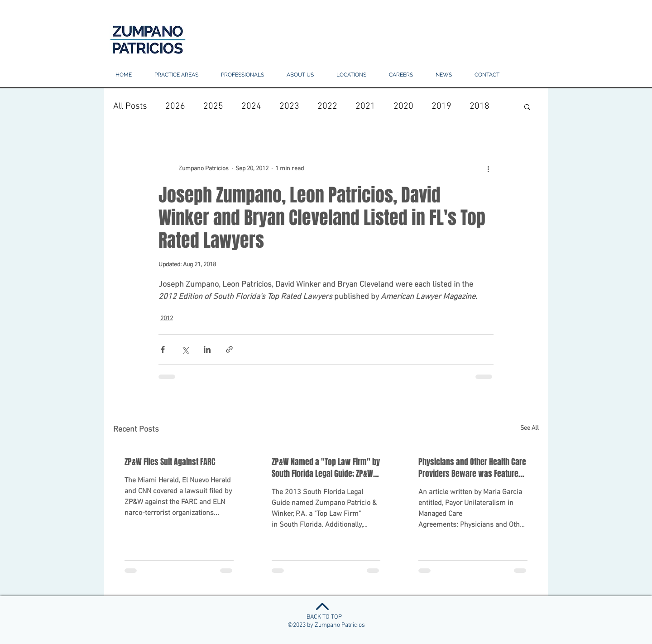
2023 (289, 106)
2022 (327, 106)
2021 (365, 106)
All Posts (130, 106)
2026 (175, 106)
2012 (167, 319)
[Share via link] (229, 349)
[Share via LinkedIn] (207, 349)
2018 (479, 106)
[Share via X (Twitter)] (185, 349)
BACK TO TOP (324, 617)
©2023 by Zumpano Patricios (326, 625)
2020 (403, 106)
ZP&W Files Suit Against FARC (170, 462)
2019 (441, 106)
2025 (213, 106)
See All (530, 428)
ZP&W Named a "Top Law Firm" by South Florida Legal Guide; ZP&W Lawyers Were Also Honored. (326, 468)
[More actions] (488, 168)
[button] (351, 75)
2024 (251, 106)
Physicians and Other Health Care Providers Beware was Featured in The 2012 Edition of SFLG (472, 468)
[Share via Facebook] (163, 349)
